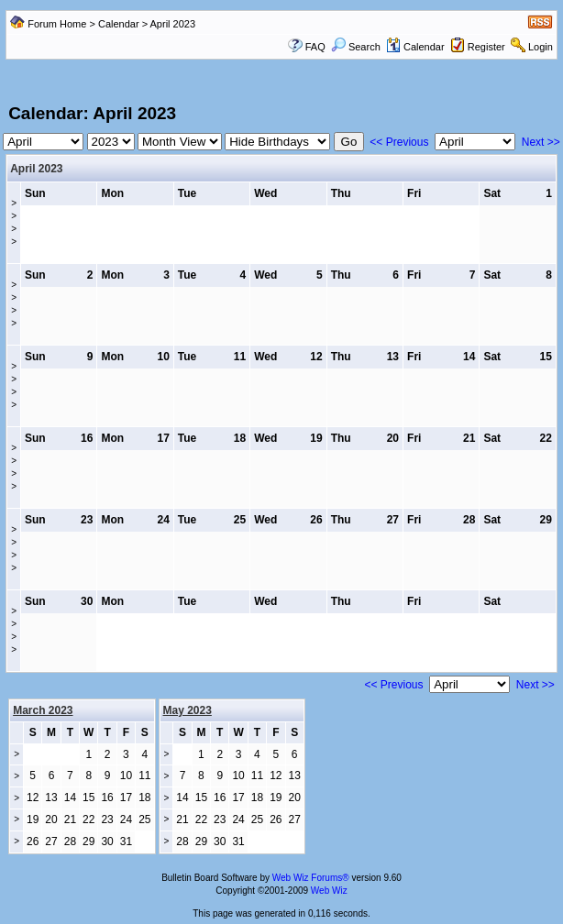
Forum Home (57, 24)
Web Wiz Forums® (311, 878)
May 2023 (188, 710)
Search (356, 47)
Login (541, 47)
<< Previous (399, 142)
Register (486, 47)
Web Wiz (329, 891)
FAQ (315, 47)
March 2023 (43, 710)
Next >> (541, 142)
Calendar (119, 24)
